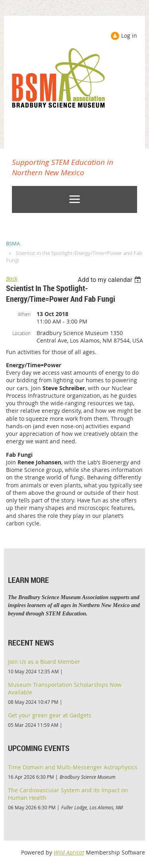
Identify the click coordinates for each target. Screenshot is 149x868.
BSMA (13, 243)
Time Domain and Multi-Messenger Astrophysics (73, 767)
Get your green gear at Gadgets (50, 715)
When (24, 314)
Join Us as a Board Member (44, 662)
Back (12, 279)
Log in (129, 35)
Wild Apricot (69, 852)
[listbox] (110, 280)
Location (21, 333)
